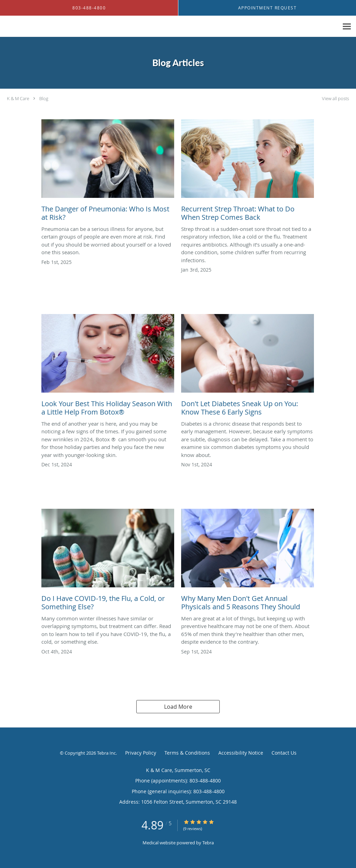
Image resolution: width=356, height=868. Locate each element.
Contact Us (284, 753)
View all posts (335, 99)
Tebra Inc (106, 753)
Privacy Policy (141, 753)
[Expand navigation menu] (347, 27)
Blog (44, 98)
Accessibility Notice (241, 753)
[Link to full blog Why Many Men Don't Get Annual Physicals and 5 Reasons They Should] (248, 562)
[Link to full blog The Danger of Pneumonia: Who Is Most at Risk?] (108, 172)
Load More (178, 707)
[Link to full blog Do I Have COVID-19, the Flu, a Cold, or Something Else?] (108, 562)
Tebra (208, 843)
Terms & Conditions (187, 753)
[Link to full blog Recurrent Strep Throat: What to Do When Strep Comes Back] (248, 172)
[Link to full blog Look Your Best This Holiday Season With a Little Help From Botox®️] (108, 367)
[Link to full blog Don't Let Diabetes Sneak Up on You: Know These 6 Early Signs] (248, 367)
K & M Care (18, 98)
